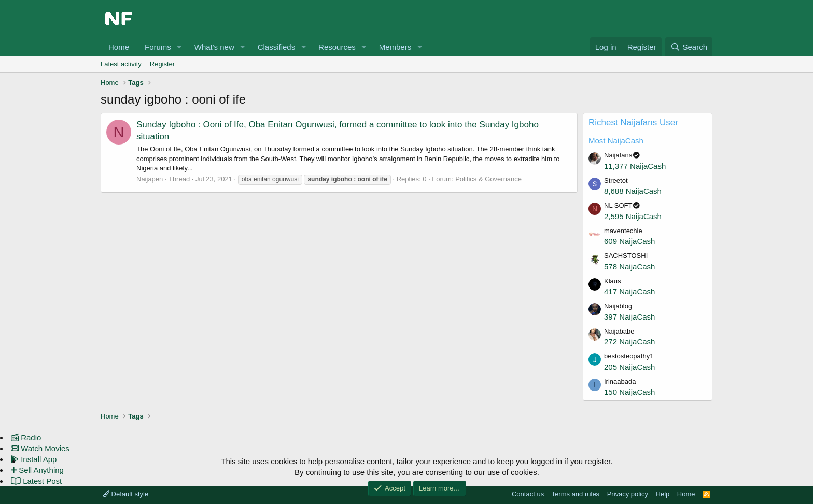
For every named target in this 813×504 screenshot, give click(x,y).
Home (119, 47)
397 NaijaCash (629, 317)
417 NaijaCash (629, 291)
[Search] (689, 47)
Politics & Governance (488, 179)
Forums (158, 47)
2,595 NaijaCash (633, 216)
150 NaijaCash (629, 392)
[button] (179, 47)
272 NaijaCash (629, 342)
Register (162, 64)
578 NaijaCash (629, 267)
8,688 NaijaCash (633, 191)
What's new (214, 47)
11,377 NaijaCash (635, 166)
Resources (337, 47)
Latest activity (121, 64)
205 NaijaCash (629, 367)
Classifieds (277, 47)
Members (395, 47)
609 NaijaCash (629, 241)
